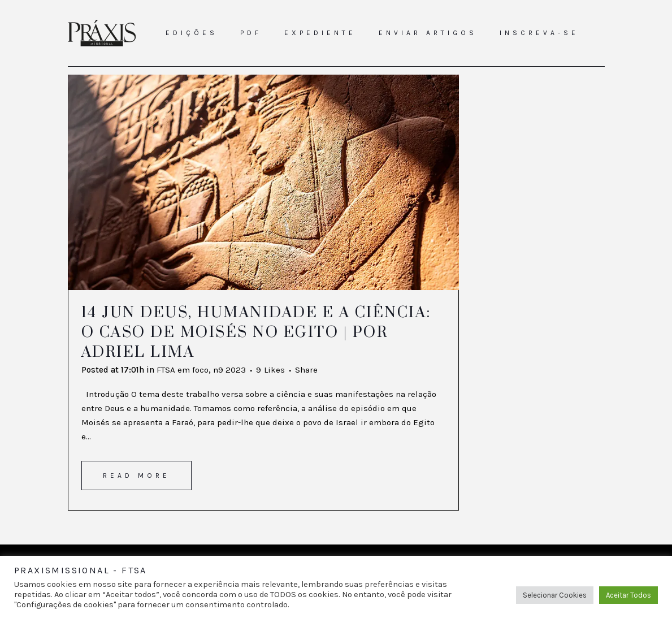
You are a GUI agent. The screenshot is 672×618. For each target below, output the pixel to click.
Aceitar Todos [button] (628, 595)
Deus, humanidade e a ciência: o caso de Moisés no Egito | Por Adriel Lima (256, 332)
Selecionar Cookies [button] (555, 595)
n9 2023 (229, 370)
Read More (136, 476)
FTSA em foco (183, 370)
